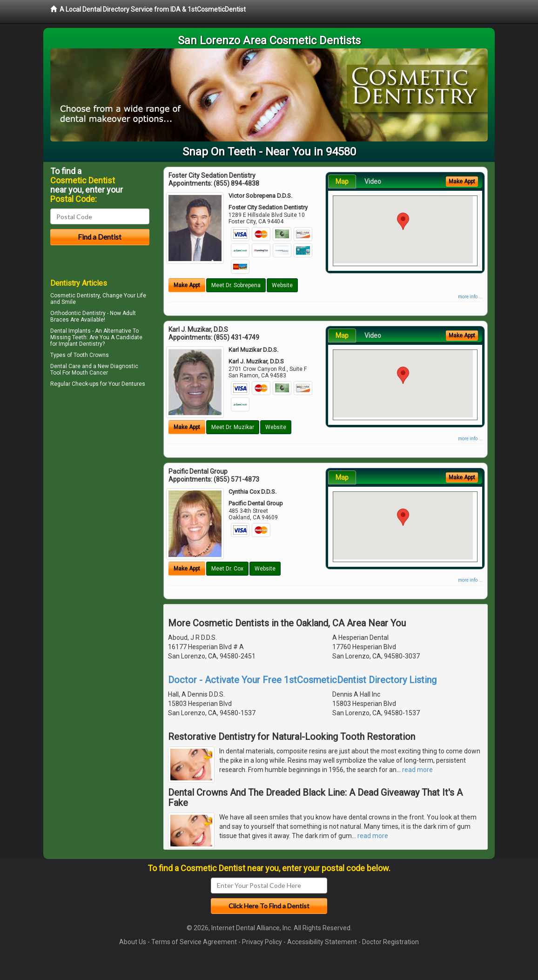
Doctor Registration (390, 942)
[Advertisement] (98, 471)
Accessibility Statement (322, 942)
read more (417, 770)
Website (282, 285)
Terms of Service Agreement (194, 942)
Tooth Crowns (91, 355)
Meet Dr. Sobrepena (236, 285)
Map (342, 181)
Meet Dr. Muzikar (233, 427)
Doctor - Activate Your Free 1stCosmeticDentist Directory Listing (302, 680)
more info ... (470, 297)
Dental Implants (71, 331)
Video (373, 181)
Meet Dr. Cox (227, 569)
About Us (133, 942)
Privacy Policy (262, 942)
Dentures (133, 384)
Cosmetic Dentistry (75, 295)
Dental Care (65, 366)
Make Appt (187, 285)
